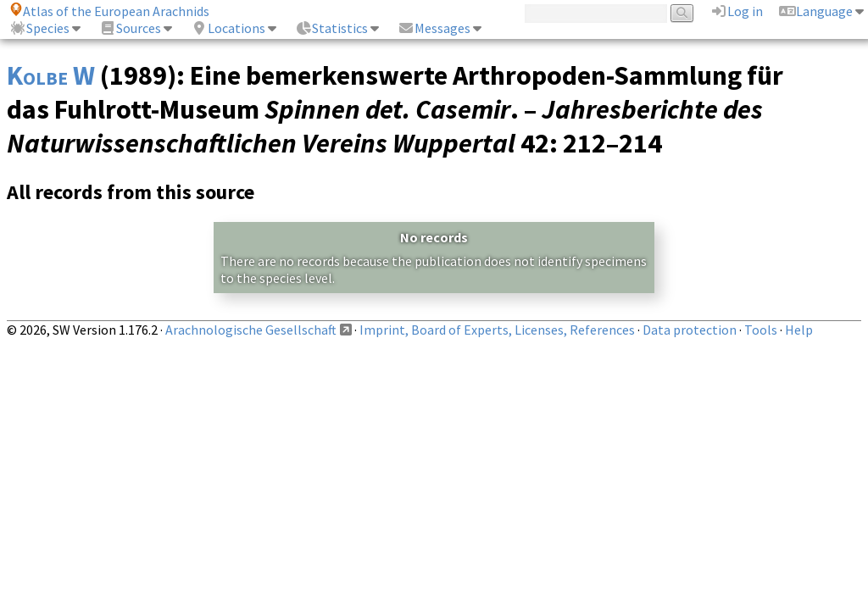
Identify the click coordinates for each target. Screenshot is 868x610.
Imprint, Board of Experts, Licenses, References (497, 330)
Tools (761, 330)
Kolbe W (51, 75)
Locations (228, 28)
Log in (737, 11)
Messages (434, 28)
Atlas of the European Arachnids (109, 11)
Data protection (690, 330)
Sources (130, 28)
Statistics (331, 28)
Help (799, 330)
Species (39, 28)
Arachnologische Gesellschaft (251, 330)
